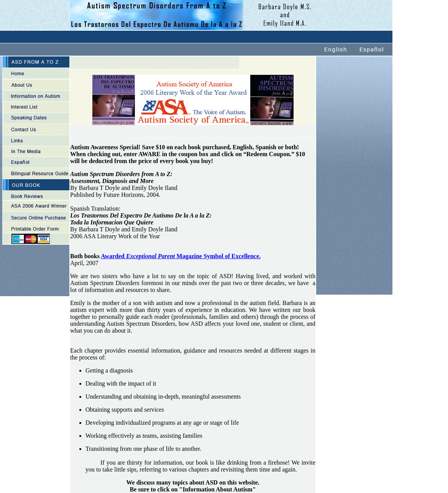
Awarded (113, 256)
